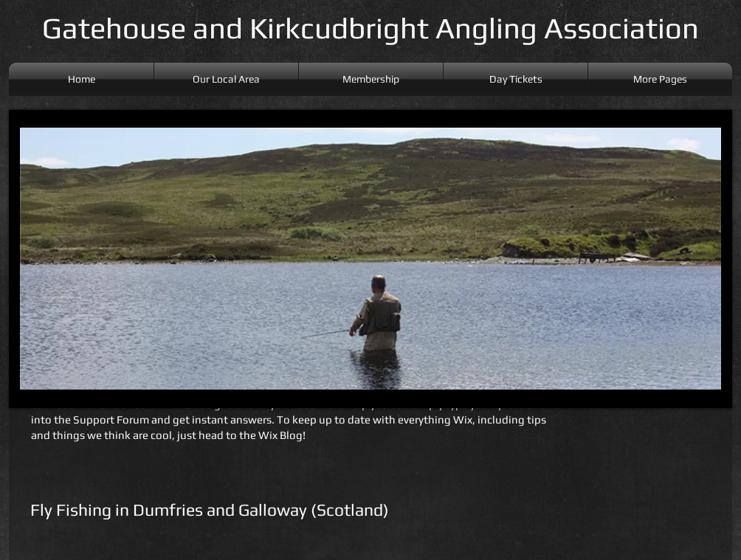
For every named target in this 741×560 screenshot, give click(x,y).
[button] (660, 79)
